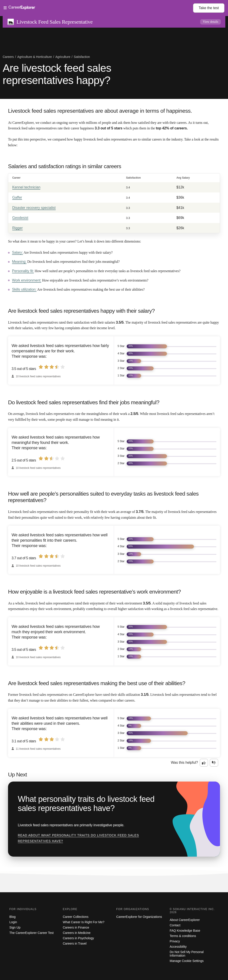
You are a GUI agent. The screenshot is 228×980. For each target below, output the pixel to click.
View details (211, 22)
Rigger (17, 228)
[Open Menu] (98, 8)
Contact (175, 925)
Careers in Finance (76, 927)
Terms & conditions (183, 936)
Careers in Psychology (78, 938)
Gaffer (17, 197)
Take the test (209, 8)
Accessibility (178, 947)
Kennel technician (26, 187)
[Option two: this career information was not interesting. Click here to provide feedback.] (214, 763)
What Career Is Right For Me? (84, 922)
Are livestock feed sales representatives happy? (57, 74)
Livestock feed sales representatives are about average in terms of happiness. (100, 111)
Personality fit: (23, 271)
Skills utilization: (24, 289)
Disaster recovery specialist (34, 208)
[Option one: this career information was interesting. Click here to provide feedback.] (204, 763)
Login (13, 922)
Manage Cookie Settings (187, 961)
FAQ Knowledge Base (185, 931)
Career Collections (76, 917)
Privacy (175, 941)
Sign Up (15, 927)
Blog (12, 917)
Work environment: (27, 280)
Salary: (17, 252)
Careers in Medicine (77, 933)
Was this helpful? (184, 763)
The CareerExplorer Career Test (32, 933)
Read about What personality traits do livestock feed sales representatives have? (78, 838)
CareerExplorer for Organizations (139, 917)
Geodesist (20, 218)
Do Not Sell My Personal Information (187, 954)
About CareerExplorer (185, 920)
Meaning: (19, 262)
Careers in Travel (75, 943)
